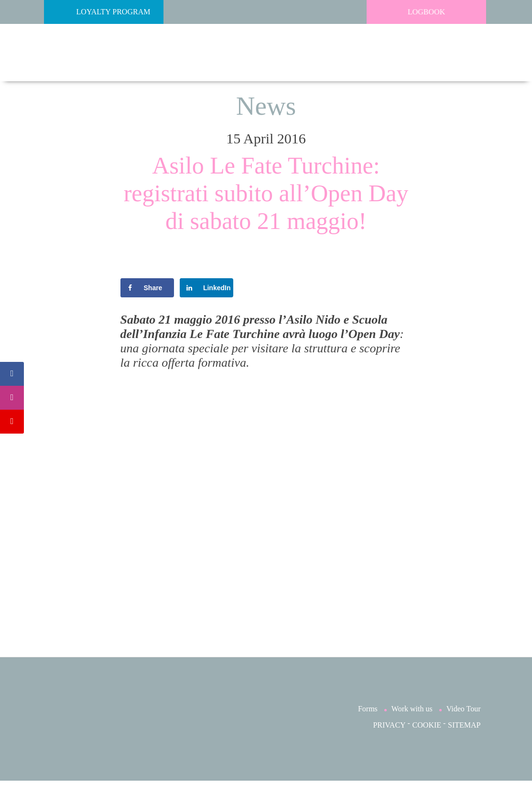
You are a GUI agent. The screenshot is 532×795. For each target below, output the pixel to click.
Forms (368, 723)
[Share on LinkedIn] (206, 288)
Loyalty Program (100, 12)
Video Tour (464, 723)
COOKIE (427, 739)
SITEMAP (464, 739)
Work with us (412, 723)
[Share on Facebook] (147, 288)
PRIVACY (389, 739)
